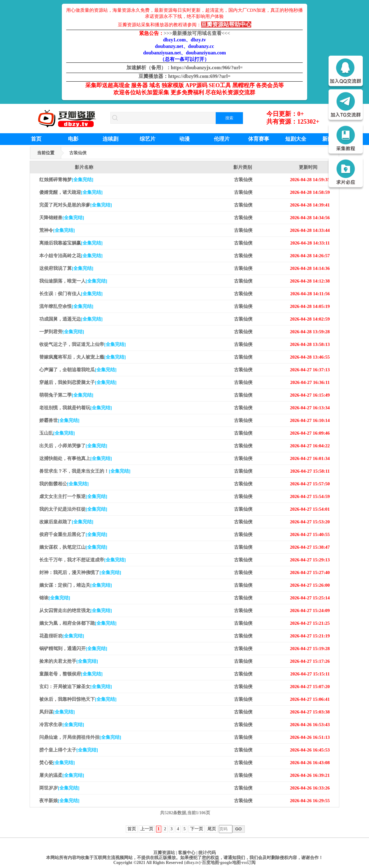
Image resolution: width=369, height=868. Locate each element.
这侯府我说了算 (66, 268)
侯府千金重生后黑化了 (73, 534)
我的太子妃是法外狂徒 (73, 509)
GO (238, 829)
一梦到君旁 (62, 332)
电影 (73, 139)
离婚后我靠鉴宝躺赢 (71, 243)
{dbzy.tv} (192, 863)
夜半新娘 (59, 801)
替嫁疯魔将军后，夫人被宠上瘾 (83, 357)
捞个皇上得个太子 (69, 750)
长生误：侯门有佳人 (71, 294)
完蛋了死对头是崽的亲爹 (76, 205)
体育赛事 (259, 139)
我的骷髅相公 (64, 484)
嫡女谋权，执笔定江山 (73, 547)
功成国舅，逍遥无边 (71, 319)
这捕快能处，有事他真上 (76, 458)
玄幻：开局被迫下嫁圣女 (76, 687)
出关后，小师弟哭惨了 (73, 446)
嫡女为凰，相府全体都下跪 (78, 623)
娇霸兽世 (59, 420)
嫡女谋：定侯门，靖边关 (76, 585)
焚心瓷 (57, 763)
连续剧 (110, 139)
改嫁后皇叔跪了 (66, 522)
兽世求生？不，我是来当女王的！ (85, 471)
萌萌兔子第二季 (66, 395)
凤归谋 (57, 712)
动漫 (184, 139)
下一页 (197, 829)
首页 (36, 139)
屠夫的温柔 (62, 775)
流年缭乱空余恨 (66, 306)
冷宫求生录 (62, 725)
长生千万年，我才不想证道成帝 (83, 560)
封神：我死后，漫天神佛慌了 (80, 572)
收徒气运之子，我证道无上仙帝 (83, 344)
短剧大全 (296, 139)
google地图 (231, 863)
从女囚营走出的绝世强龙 (76, 611)
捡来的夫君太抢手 (69, 661)
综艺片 (148, 139)
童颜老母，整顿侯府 (71, 674)
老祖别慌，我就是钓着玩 (76, 408)
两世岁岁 (59, 788)
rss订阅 (249, 863)
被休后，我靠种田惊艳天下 (78, 699)
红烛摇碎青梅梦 (66, 180)
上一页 (147, 829)
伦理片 (222, 139)
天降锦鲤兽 (62, 218)
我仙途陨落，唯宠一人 (73, 281)
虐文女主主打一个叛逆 (73, 496)
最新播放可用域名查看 (197, 33)
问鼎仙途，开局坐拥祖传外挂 (80, 737)
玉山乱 (57, 433)
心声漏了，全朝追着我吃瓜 (78, 370)
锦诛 (55, 598)
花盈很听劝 (62, 636)
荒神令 (57, 230)
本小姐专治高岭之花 (71, 256)
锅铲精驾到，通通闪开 (73, 649)
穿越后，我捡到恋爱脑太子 (78, 382)
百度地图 (210, 863)
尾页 (212, 829)
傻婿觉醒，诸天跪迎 (71, 192)
